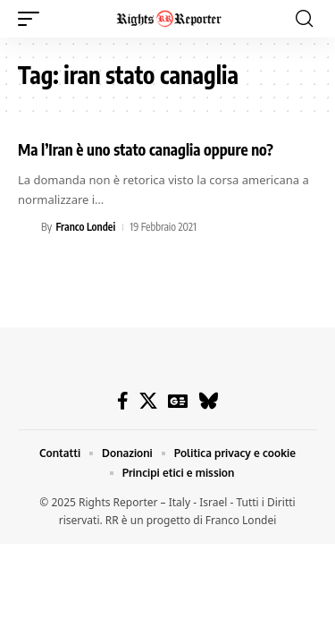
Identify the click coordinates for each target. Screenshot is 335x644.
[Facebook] (123, 401)
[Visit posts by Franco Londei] (27, 227)
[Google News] (178, 401)
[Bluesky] (209, 401)
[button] (33, 19)
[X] (148, 401)
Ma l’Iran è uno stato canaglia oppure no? (146, 149)
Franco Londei (85, 227)
